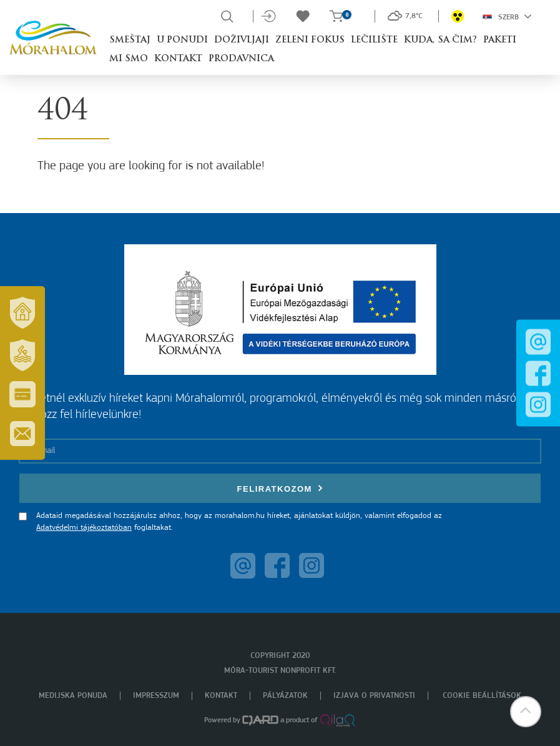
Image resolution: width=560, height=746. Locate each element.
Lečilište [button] (374, 40)
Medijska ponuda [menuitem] (73, 696)
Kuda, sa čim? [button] (440, 40)
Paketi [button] (500, 40)
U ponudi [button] (182, 40)
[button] (526, 712)
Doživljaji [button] (242, 40)
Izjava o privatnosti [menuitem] (374, 696)
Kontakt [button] (178, 59)
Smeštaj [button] (130, 40)
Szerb (507, 16)
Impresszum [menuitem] (156, 696)
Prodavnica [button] (241, 59)
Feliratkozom (280, 488)
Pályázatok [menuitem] (285, 696)
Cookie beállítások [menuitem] (482, 696)
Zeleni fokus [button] (310, 40)
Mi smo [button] (129, 59)
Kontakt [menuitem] (221, 696)
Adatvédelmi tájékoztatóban (84, 528)
